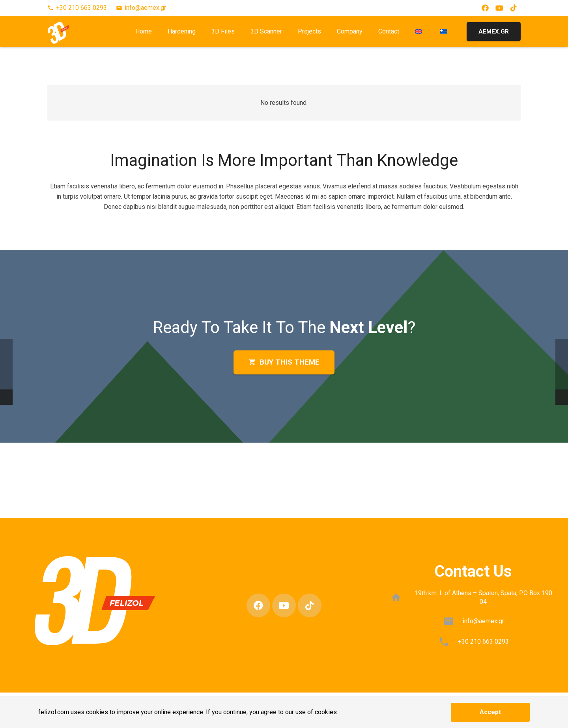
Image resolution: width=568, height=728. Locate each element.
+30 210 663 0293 (483, 641)
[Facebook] (485, 8)
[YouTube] (499, 8)
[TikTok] (514, 8)
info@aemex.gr (483, 621)
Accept (490, 712)
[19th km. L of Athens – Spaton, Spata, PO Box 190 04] (400, 598)
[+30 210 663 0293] (447, 642)
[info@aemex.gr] (452, 621)
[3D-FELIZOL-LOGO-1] (64, 32)
